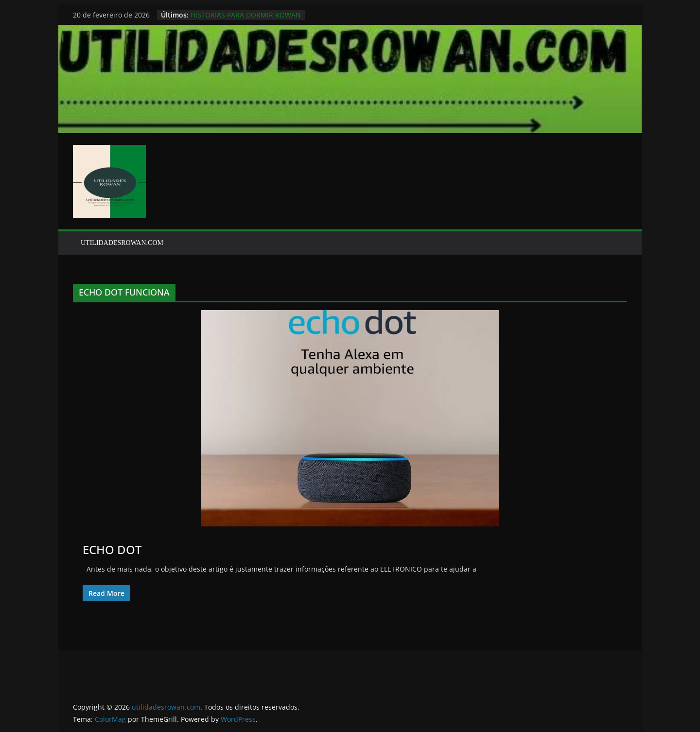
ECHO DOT (112, 549)
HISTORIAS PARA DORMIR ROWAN (246, 15)
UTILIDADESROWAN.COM (122, 243)
